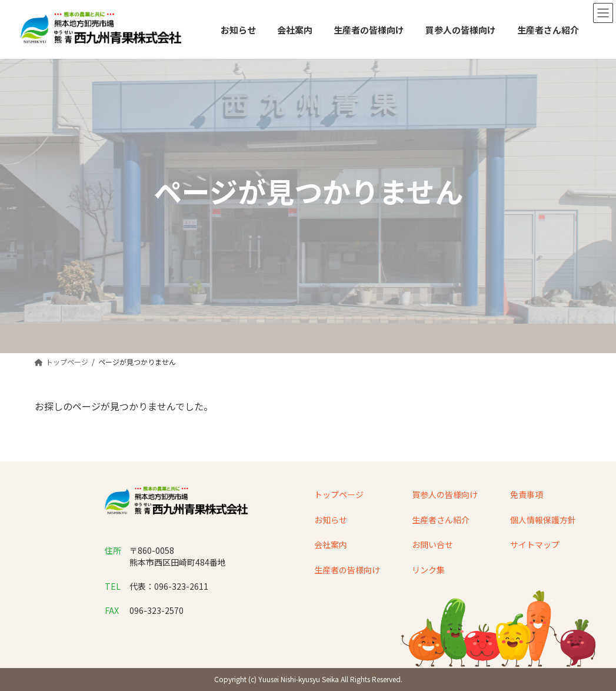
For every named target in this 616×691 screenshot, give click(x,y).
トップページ (339, 494)
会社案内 (331, 544)
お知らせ (331, 520)
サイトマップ (535, 544)
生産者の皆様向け (347, 570)
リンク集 (428, 570)
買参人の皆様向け (445, 494)
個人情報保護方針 (543, 520)
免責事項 (527, 494)
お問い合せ (432, 544)
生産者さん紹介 (441, 520)
